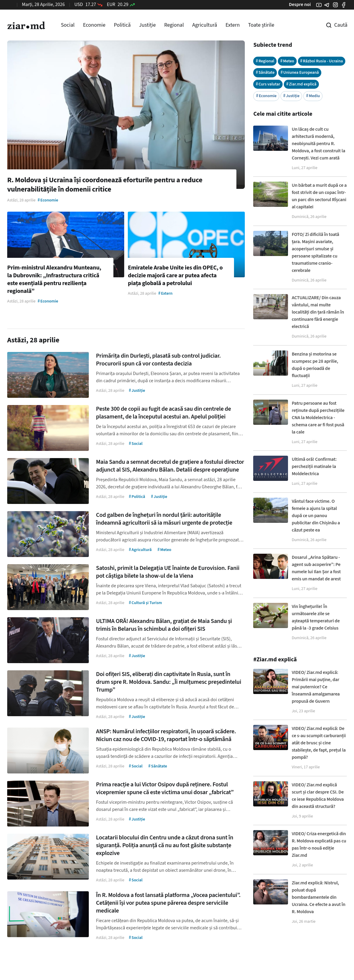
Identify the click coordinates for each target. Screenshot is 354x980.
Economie (94, 25)
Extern (233, 25)
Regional (174, 25)
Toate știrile (261, 25)
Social (68, 25)
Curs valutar (268, 84)
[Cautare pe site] (332, 25)
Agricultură (205, 25)
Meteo (287, 61)
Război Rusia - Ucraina (322, 61)
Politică (122, 25)
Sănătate (265, 72)
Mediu (313, 96)
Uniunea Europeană (300, 72)
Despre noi (300, 4)
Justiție (148, 25)
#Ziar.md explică (275, 660)
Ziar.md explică (301, 84)
